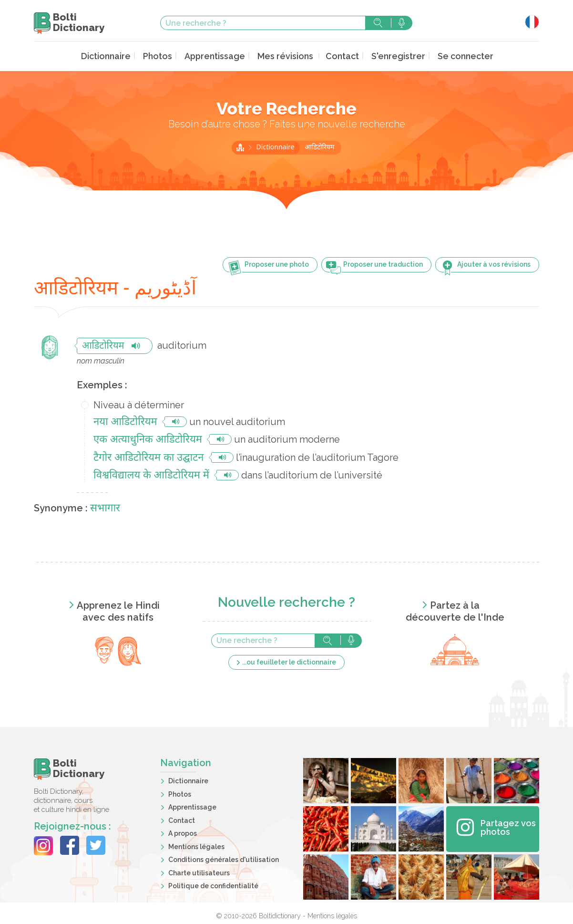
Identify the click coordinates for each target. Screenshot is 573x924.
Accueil (240, 146)
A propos (183, 832)
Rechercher (378, 23)
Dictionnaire (120, 56)
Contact (338, 56)
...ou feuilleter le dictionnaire (289, 661)
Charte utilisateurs (199, 872)
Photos (169, 56)
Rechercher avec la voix (402, 23)
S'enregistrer (390, 56)
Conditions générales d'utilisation (224, 859)
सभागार (105, 507)
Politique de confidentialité (213, 885)
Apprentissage (221, 56)
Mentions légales (196, 845)
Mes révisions (286, 56)
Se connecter (452, 56)
